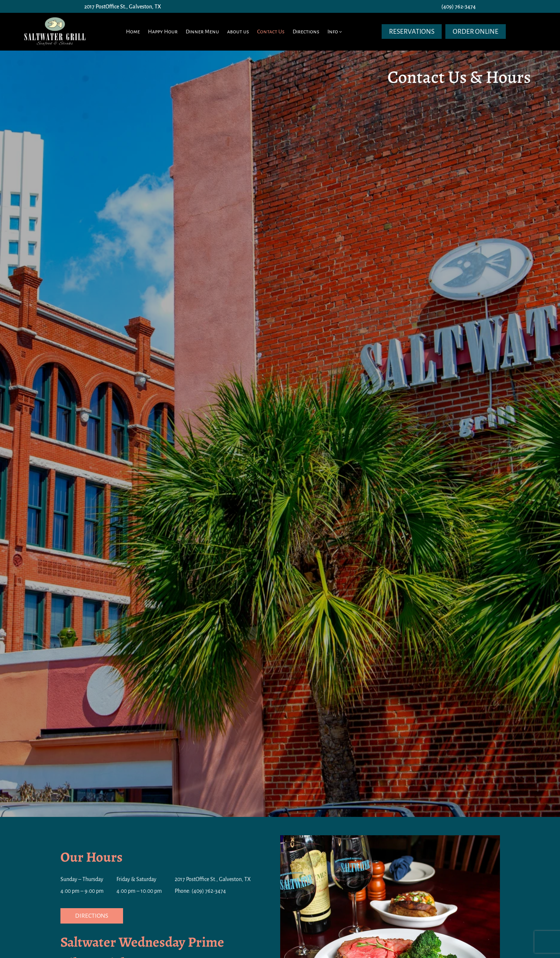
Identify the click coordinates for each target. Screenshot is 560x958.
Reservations (412, 32)
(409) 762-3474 (459, 7)
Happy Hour (163, 32)
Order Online (476, 32)
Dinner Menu (202, 32)
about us (238, 32)
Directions (306, 32)
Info (333, 32)
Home (133, 32)
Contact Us (271, 32)
